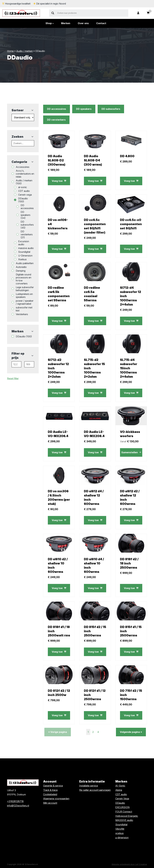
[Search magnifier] (53, 13)
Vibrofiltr (120, 829)
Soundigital (121, 825)
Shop (49, 23)
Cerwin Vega (122, 799)
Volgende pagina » (131, 732)
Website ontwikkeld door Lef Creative (129, 864)
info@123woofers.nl (18, 806)
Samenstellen (131, 452)
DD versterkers (56, 120)
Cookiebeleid (50, 794)
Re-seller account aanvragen (95, 790)
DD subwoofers (111, 109)
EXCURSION (122, 807)
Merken (66, 23)
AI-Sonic (120, 786)
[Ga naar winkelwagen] (148, 13)
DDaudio (120, 803)
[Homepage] (21, 13)
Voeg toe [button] (59, 181)
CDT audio (121, 794)
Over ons (83, 23)
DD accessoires (57, 109)
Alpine (119, 790)
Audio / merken (25, 51)
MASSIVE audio (124, 820)
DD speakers (84, 109)
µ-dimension (122, 838)
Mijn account (50, 803)
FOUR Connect (124, 812)
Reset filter (13, 378)
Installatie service (89, 786)
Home (10, 51)
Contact (101, 23)
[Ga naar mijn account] (138, 13)
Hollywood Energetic (127, 816)
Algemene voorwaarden (56, 799)
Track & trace (50, 790)
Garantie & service (53, 786)
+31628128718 (15, 801)
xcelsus (119, 833)
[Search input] (92, 13)
